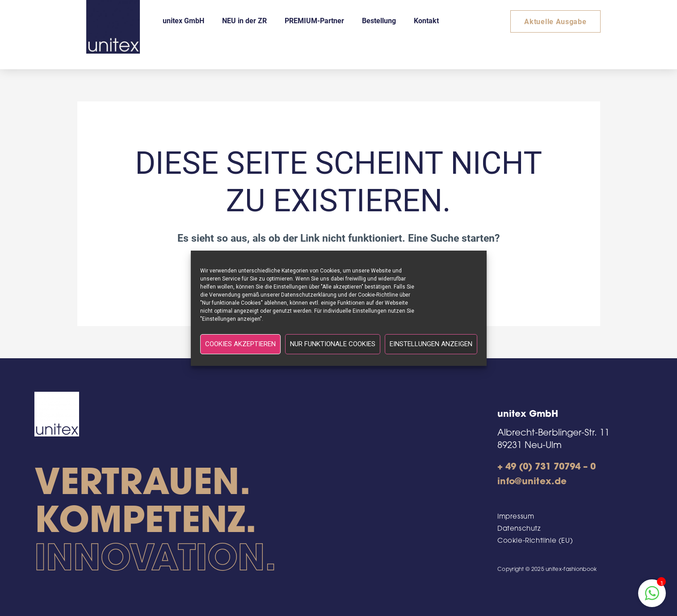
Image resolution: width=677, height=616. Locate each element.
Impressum (516, 517)
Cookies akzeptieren (240, 344)
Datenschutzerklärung (309, 295)
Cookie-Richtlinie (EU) (535, 541)
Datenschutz (519, 529)
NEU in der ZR (244, 20)
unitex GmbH (183, 20)
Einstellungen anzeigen (431, 344)
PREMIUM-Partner (314, 20)
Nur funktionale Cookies (333, 344)
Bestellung (379, 20)
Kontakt (426, 20)
